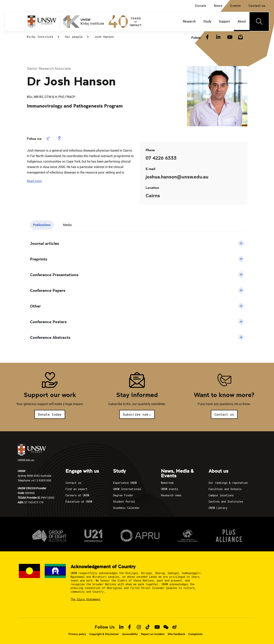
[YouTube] (229, 37)
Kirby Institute (40, 37)
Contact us (257, 6)
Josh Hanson (104, 37)
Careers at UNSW (77, 495)
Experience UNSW (125, 483)
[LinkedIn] (218, 37)
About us (218, 471)
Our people (74, 37)
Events (235, 6)
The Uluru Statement (85, 599)
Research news (171, 495)
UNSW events (170, 489)
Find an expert (76, 489)
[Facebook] (207, 37)
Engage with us (82, 471)
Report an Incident (153, 634)
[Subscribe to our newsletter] (240, 37)
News (218, 6)
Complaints (195, 634)
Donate (201, 6)
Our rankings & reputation (228, 483)
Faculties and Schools (225, 489)
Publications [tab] (42, 225)
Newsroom (167, 483)
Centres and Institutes (226, 502)
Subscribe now (137, 414)
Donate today (50, 414)
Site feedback (176, 634)
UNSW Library (218, 508)
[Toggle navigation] (259, 22)
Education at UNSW (79, 502)
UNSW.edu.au (32, 453)
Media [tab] (67, 225)
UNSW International (127, 489)
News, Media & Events (177, 474)
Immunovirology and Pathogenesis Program (75, 106)
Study (119, 471)
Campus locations (221, 495)
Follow (196, 38)
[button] (34, 181)
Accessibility (130, 634)
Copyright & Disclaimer (104, 634)
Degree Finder (123, 495)
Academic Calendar (126, 508)
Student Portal (124, 502)
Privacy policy (77, 634)
